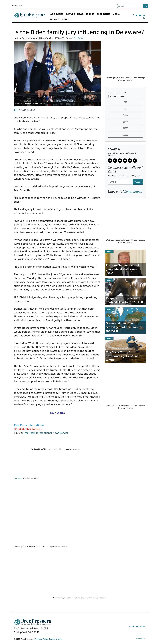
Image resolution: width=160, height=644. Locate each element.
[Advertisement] (57, 442)
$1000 (125, 128)
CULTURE (70, 14)
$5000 (125, 135)
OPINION (90, 14)
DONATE (66, 19)
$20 (125, 102)
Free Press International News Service (46, 433)
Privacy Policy (41, 639)
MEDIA (116, 14)
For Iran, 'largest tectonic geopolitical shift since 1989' (123, 269)
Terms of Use (55, 639)
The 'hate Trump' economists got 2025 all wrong (122, 356)
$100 (125, 115)
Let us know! (133, 191)
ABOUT (54, 19)
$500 (125, 122)
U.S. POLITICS (56, 14)
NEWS (80, 14)
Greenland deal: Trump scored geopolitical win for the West (124, 327)
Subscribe (139, 182)
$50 (125, 109)
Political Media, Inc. (141, 638)
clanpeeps (18, 107)
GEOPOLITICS (104, 14)
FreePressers (30, 17)
